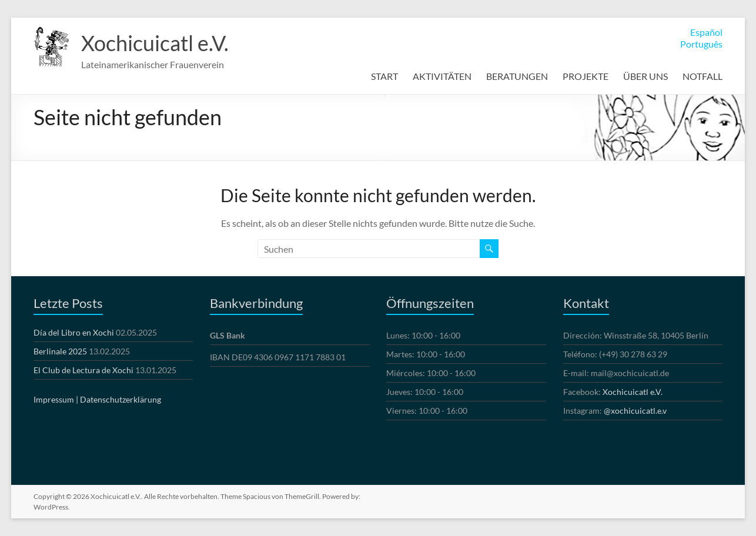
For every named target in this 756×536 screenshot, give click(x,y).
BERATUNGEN (517, 76)
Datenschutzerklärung (121, 399)
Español (706, 32)
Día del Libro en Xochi (74, 332)
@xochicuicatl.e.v (635, 411)
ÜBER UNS (645, 76)
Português (701, 44)
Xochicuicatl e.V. (155, 43)
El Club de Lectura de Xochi (83, 370)
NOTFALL (703, 76)
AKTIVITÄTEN (442, 76)
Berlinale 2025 (60, 351)
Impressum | (56, 399)
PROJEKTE (586, 76)
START (384, 76)
